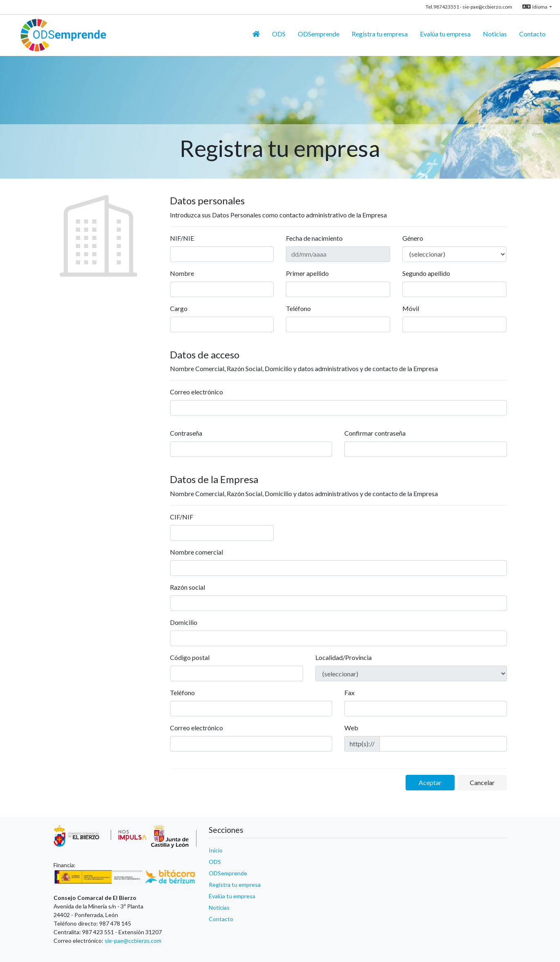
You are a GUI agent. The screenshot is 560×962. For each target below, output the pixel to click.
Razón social (187, 587)
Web (351, 728)
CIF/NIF (182, 517)
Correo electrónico (196, 392)
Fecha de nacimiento (314, 238)
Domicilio (184, 622)
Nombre (182, 273)
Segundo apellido (426, 273)
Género (413, 238)
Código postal (190, 657)
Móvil (411, 308)
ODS (215, 862)
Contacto (221, 919)
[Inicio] (256, 34)
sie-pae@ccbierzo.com (487, 7)
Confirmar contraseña (375, 433)
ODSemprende (228, 873)
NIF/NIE (182, 238)
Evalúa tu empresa (232, 896)
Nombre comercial (196, 552)
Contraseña (186, 433)
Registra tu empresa (235, 885)
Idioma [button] (535, 7)
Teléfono (298, 308)
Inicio (216, 850)
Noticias (219, 907)
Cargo (179, 308)
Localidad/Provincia (344, 657)
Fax (349, 692)
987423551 (446, 7)
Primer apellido (307, 273)
